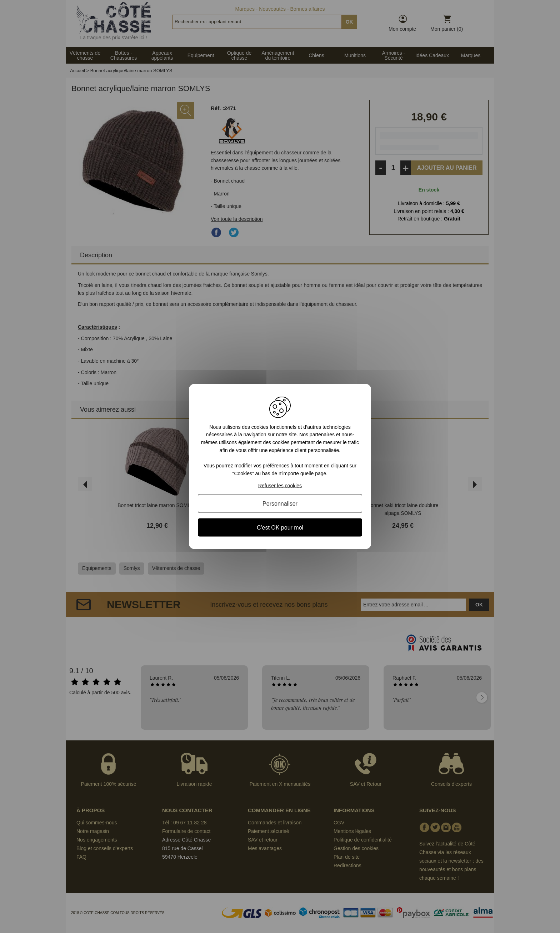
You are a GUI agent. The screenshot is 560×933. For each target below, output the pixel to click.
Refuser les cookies (280, 486)
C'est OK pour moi (280, 528)
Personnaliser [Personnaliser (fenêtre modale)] (280, 504)
